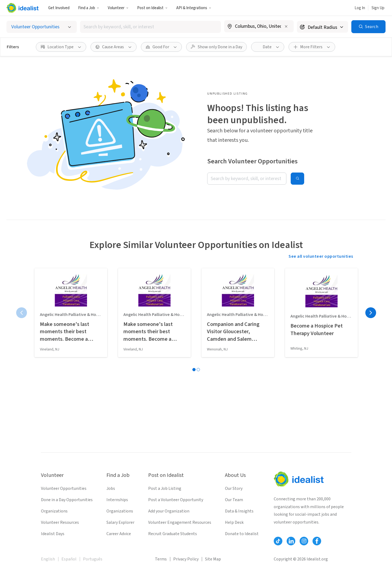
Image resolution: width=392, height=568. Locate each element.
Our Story (234, 488)
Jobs (111, 488)
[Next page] (371, 313)
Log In (360, 8)
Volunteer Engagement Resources (180, 522)
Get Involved (59, 8)
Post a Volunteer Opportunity (176, 500)
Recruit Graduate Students (173, 534)
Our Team (234, 500)
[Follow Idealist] (278, 541)
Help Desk (234, 522)
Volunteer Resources (60, 522)
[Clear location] (286, 26)
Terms (161, 559)
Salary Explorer (120, 522)
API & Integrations (194, 8)
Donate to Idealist (242, 534)
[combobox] (150, 27)
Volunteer (118, 8)
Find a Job (89, 8)
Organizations (54, 511)
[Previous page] (22, 313)
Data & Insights (239, 511)
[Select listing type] (42, 27)
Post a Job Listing (165, 488)
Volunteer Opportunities (64, 488)
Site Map (213, 559)
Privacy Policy (186, 559)
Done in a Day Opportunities (67, 500)
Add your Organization (169, 511)
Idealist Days (53, 534)
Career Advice (119, 534)
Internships (117, 500)
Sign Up (378, 8)
